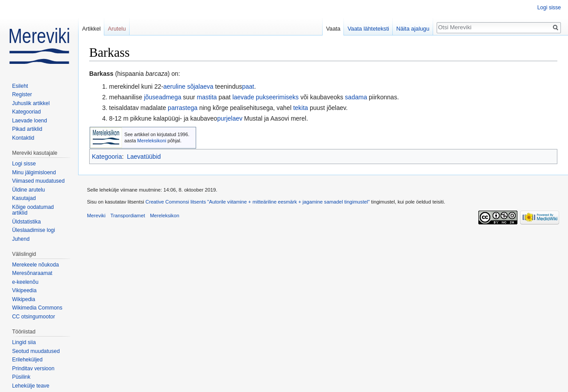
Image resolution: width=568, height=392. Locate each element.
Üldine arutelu (28, 190)
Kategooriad (26, 112)
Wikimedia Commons (37, 308)
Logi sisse (549, 8)
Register (22, 94)
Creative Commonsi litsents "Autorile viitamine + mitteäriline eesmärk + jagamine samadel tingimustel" (258, 202)
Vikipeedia (24, 290)
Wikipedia (24, 299)
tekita (301, 108)
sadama (356, 97)
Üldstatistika (26, 222)
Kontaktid (23, 138)
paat (248, 86)
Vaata (333, 29)
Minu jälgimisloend (34, 172)
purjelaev (230, 118)
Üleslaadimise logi (34, 230)
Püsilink (21, 377)
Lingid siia (24, 342)
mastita (207, 97)
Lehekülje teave (31, 386)
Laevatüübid (144, 157)
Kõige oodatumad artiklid (33, 210)
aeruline (174, 86)
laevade (243, 97)
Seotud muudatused (36, 351)
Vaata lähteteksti (368, 29)
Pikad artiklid (27, 129)
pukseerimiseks (277, 97)
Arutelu (117, 29)
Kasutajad (24, 198)
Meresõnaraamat (32, 273)
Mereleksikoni (152, 141)
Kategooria (107, 157)
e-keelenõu (25, 282)
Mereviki (96, 216)
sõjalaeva (200, 86)
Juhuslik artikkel (31, 103)
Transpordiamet (128, 216)
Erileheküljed (27, 360)
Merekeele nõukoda (35, 265)
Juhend (21, 239)
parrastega (183, 108)
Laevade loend (30, 121)
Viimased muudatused (38, 181)
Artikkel (91, 29)
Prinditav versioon (33, 368)
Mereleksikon (165, 216)
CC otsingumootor (34, 317)
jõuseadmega (162, 97)
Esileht (20, 86)
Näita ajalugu (413, 29)
